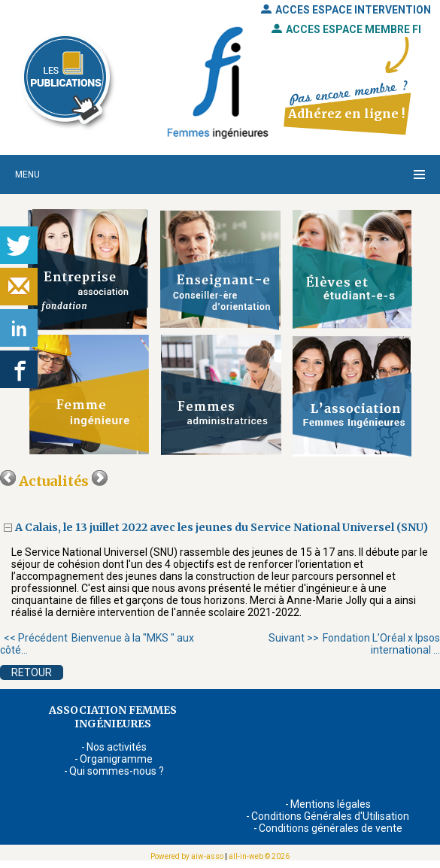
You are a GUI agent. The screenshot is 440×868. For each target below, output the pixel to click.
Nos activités (117, 747)
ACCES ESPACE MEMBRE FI (346, 29)
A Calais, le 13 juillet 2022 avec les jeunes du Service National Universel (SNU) (223, 527)
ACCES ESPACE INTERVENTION (346, 10)
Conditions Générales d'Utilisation (330, 816)
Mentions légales (331, 804)
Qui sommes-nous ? (117, 771)
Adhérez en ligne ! (346, 114)
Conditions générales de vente (331, 828)
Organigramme (116, 759)
